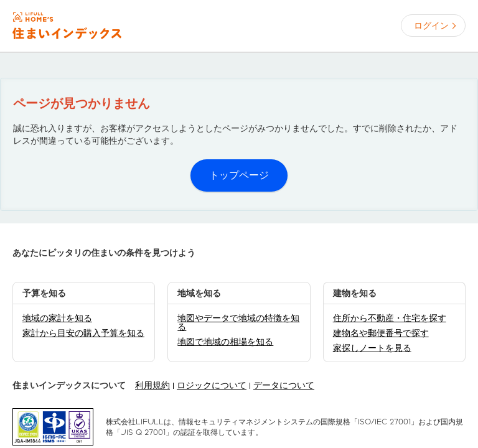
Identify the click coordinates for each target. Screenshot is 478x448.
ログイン (431, 26)
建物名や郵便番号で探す (381, 333)
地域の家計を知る (57, 318)
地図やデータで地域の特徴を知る (238, 322)
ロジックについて (212, 385)
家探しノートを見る (372, 348)
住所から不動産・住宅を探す (390, 318)
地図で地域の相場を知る (225, 342)
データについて (284, 385)
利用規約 (152, 385)
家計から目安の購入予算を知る (83, 333)
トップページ (239, 175)
